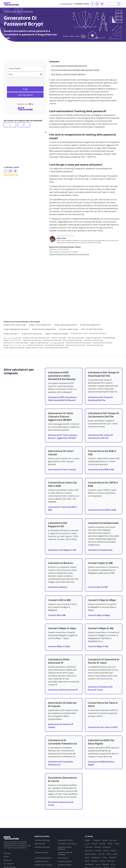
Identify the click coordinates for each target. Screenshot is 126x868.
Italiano (114, 851)
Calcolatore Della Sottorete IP (63, 690)
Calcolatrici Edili (40, 844)
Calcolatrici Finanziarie (42, 847)
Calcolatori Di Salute (42, 852)
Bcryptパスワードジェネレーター (15, 345)
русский (113, 840)
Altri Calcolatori (63, 858)
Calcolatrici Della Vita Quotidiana (65, 853)
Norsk (115, 854)
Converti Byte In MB (98, 587)
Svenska (101, 854)
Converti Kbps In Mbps (99, 615)
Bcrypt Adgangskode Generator (16, 329)
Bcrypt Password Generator (73, 340)
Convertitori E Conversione (67, 844)
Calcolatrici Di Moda (65, 865)
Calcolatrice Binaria (58, 587)
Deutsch (102, 844)
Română (98, 847)
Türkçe (117, 844)
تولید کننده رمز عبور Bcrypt (12, 338)
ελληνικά (105, 864)
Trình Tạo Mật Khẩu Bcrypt (92, 329)
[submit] (119, 4)
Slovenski (111, 861)
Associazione (9, 864)
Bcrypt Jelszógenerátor (94, 338)
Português (96, 840)
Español (105, 840)
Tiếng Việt (112, 857)
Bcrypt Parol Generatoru (98, 333)
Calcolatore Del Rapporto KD (62, 550)
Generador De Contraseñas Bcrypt (16, 343)
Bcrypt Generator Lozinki (35, 348)
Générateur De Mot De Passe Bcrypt (79, 343)
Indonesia (89, 847)
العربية (87, 844)
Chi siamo (7, 853)
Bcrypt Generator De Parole (75, 345)
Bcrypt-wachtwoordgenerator (44, 329)
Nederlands (96, 857)
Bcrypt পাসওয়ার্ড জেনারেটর (12, 340)
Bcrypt (25, 89)
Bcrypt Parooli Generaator (52, 340)
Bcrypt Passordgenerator (90, 325)
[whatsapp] (97, 4)
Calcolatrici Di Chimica (65, 840)
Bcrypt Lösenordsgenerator (40, 325)
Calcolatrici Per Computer (18, 12)
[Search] (113, 4)
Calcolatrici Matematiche (43, 858)
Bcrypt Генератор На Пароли (14, 348)
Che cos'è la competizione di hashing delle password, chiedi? (75, 70)
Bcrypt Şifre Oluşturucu (35, 345)
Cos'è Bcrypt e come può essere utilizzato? (68, 74)
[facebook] (92, 4)
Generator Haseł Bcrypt (68, 329)
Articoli (6, 857)
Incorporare (66, 4)
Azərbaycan (89, 864)
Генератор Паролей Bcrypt (39, 343)
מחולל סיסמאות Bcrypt (58, 338)
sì (10, 125)
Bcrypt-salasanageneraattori (66, 325)
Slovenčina (107, 847)
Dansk (87, 857)
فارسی (98, 864)
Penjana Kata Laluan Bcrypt (15, 325)
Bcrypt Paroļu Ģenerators (32, 334)
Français (94, 844)
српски (102, 861)
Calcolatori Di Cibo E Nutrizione (65, 848)
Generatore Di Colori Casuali (62, 470)
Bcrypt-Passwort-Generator (103, 343)
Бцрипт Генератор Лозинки (57, 334)
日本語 (110, 844)
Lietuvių (106, 851)
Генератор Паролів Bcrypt (32, 340)
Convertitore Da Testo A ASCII (103, 727)
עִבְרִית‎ (113, 864)
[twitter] (102, 4)
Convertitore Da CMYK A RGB (102, 510)
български (89, 851)
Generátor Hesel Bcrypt (76, 338)
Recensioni (8, 860)
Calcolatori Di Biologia (42, 840)
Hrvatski (98, 851)
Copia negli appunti (25, 95)
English (88, 840)
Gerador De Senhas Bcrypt (93, 340)
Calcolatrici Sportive (65, 861)
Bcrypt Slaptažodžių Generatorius (57, 348)
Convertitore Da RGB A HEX (101, 470)
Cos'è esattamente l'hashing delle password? (69, 66)
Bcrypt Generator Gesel (79, 333)
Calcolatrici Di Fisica (41, 861)
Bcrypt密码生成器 (109, 338)
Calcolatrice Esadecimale (100, 550)
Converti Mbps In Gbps (59, 646)
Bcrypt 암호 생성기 (11, 334)
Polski (104, 857)
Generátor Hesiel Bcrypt (95, 345)
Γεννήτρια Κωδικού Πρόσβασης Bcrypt (36, 338)
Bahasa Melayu (91, 854)
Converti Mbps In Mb (98, 646)
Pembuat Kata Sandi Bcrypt (55, 345)
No (24, 125)
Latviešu (95, 861)
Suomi (109, 854)
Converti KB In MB (57, 615)
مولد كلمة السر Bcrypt (57, 343)
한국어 (87, 861)
